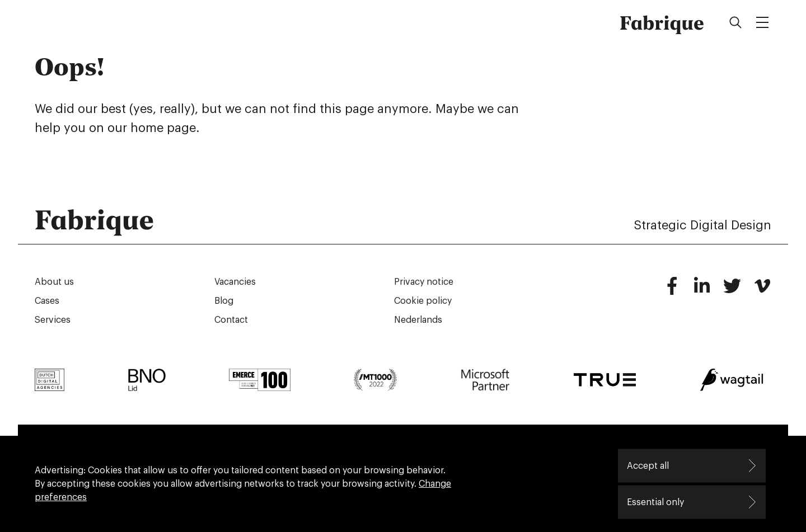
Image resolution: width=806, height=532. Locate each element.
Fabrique (662, 22)
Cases (47, 301)
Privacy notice (424, 282)
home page (163, 128)
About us (54, 282)
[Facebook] (672, 291)
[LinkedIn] (702, 291)
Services (53, 320)
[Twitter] (732, 291)
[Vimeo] (762, 291)
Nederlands (418, 320)
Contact (231, 320)
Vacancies (235, 282)
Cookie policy (423, 301)
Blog (224, 301)
